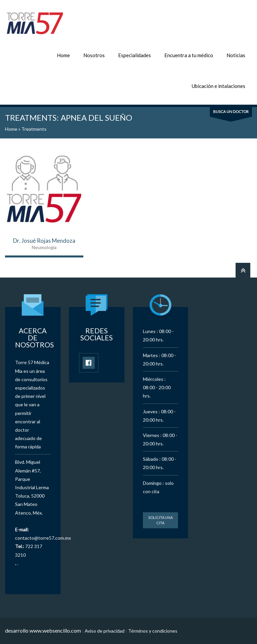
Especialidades (135, 55)
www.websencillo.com (55, 630)
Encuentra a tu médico (189, 55)
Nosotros (94, 55)
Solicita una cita (160, 520)
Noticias (236, 55)
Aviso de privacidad (105, 631)
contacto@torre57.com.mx (43, 538)
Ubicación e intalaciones (219, 86)
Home (63, 55)
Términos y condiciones (153, 631)
